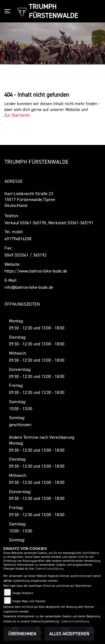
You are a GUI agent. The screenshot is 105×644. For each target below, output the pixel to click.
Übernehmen (22, 634)
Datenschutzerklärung (50, 569)
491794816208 (18, 239)
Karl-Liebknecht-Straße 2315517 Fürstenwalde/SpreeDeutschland (30, 199)
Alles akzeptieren (69, 634)
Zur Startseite (17, 115)
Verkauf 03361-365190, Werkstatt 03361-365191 (49, 223)
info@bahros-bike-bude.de (29, 287)
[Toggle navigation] (9, 11)
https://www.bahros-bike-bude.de (36, 271)
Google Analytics (23, 593)
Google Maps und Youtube (29, 601)
